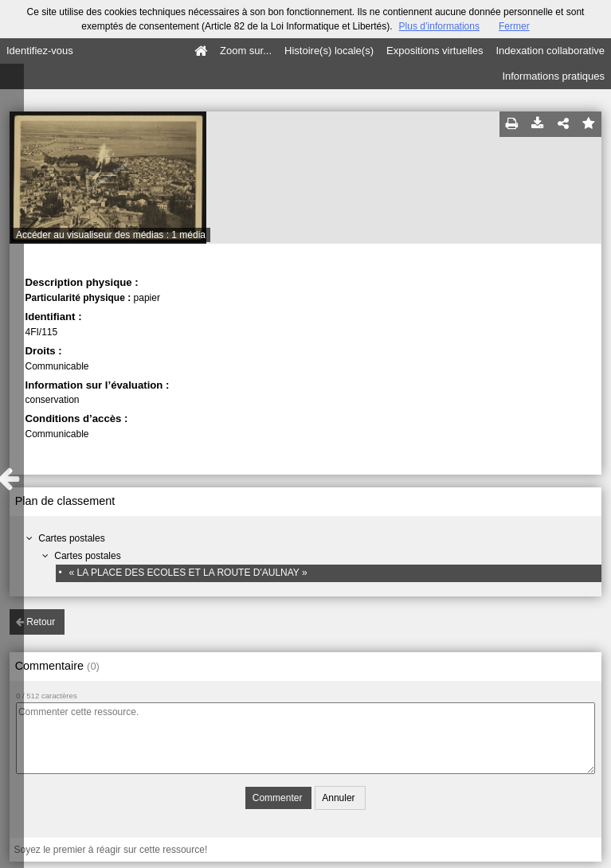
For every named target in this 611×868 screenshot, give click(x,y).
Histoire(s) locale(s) (329, 51)
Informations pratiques (553, 76)
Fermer (514, 26)
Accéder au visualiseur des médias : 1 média (111, 235)
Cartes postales (71, 538)
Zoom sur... (246, 51)
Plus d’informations (439, 26)
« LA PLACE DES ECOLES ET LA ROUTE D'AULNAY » (188, 573)
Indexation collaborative (550, 51)
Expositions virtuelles (435, 51)
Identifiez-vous (40, 51)
